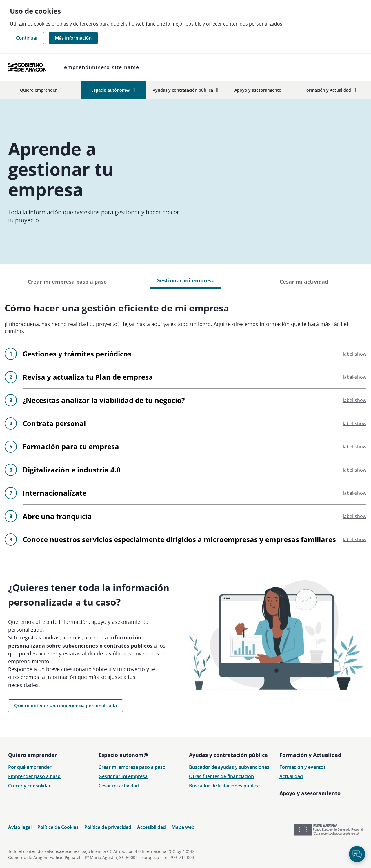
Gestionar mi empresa (123, 776)
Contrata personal (194, 423)
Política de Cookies (58, 827)
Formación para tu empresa (194, 446)
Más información (73, 38)
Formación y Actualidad (310, 755)
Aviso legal (20, 827)
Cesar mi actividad (304, 282)
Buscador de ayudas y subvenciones (229, 767)
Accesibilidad (151, 827)
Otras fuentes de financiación (221, 776)
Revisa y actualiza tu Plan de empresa (194, 377)
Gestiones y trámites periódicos (194, 354)
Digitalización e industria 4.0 (194, 470)
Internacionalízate (194, 493)
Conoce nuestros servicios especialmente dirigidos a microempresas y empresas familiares (194, 539)
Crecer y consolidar (29, 786)
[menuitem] (41, 90)
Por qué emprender (30, 767)
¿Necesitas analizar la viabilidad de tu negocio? (194, 400)
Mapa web (183, 827)
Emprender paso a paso (34, 776)
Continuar (27, 38)
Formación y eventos (303, 767)
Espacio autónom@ (123, 755)
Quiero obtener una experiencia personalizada (66, 706)
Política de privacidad (108, 827)
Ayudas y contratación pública (228, 755)
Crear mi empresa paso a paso (67, 282)
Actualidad (291, 776)
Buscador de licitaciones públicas (225, 786)
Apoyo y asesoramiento (310, 793)
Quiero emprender (32, 755)
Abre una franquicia (194, 516)
